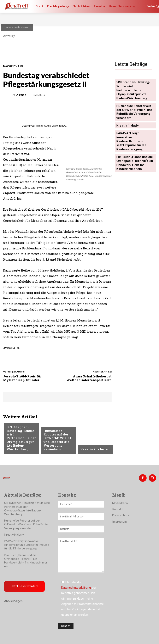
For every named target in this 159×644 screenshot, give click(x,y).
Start (9, 27)
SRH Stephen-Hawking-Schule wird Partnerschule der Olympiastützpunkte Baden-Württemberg (134, 87)
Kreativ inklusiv (93, 449)
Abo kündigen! (14, 600)
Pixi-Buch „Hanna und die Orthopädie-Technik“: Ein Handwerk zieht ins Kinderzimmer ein (133, 147)
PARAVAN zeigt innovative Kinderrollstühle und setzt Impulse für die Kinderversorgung (134, 130)
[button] (153, 6)
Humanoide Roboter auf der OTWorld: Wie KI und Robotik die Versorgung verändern (58, 443)
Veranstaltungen (56, 430)
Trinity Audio (44, 126)
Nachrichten (21, 27)
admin (21, 95)
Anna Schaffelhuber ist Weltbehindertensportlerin (89, 378)
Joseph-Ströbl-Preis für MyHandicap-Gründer (22, 378)
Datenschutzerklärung (76, 586)
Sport (11, 423)
